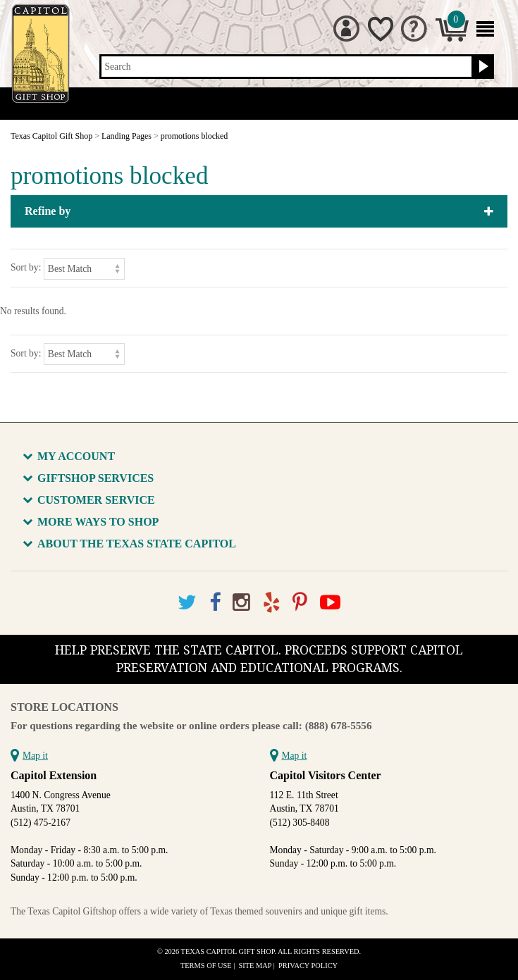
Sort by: (26, 267)
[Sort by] (84, 269)
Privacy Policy (308, 966)
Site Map (255, 966)
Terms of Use (206, 966)
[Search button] (482, 67)
